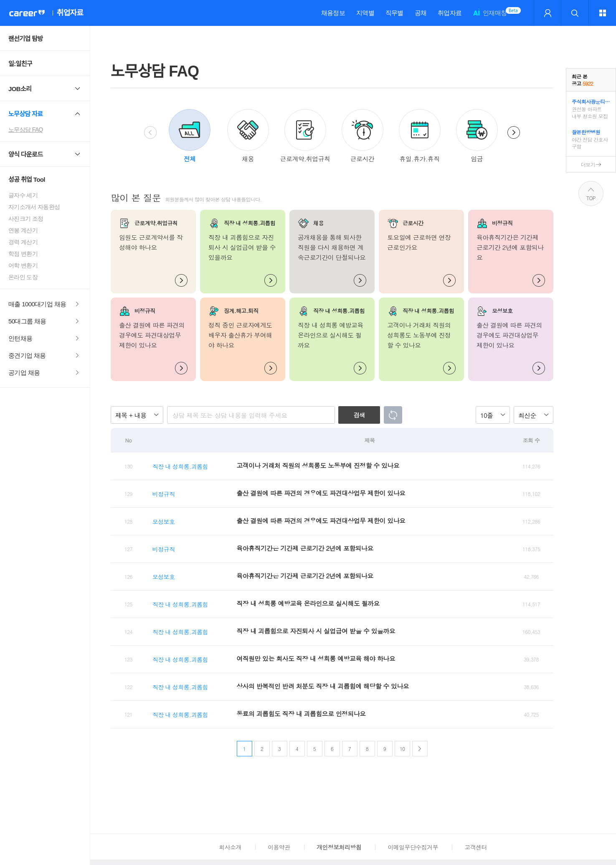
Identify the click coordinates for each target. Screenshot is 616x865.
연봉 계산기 (23, 230)
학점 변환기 (23, 254)
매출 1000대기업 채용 (37, 304)
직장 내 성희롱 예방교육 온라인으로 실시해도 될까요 (308, 603)
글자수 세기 (23, 195)
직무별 (394, 13)
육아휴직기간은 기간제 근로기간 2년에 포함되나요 (305, 548)
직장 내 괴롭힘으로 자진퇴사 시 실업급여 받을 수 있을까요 (316, 631)
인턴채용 (20, 338)
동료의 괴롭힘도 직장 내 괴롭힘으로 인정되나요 (301, 714)
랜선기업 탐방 (26, 39)
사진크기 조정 (26, 219)
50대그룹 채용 (27, 321)
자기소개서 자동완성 (34, 207)
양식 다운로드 (26, 154)
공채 (421, 13)
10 (402, 749)
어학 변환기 (23, 265)
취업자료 (450, 13)
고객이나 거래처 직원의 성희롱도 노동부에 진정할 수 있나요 (318, 465)
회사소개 (230, 847)
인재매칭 (490, 17)
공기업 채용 (24, 373)
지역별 (365, 13)
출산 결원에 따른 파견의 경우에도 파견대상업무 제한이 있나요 (321, 493)
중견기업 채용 (27, 355)
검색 (359, 415)
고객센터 (475, 847)
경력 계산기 (23, 242)
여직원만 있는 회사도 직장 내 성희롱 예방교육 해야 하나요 (316, 658)
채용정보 (333, 13)
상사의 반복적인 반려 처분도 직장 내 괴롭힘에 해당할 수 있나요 (323, 686)
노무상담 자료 (26, 114)
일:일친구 (20, 64)
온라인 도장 (23, 277)
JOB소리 (20, 89)
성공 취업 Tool (27, 179)
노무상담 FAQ (26, 130)
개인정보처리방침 (339, 847)
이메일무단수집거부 (413, 847)
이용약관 (279, 847)
